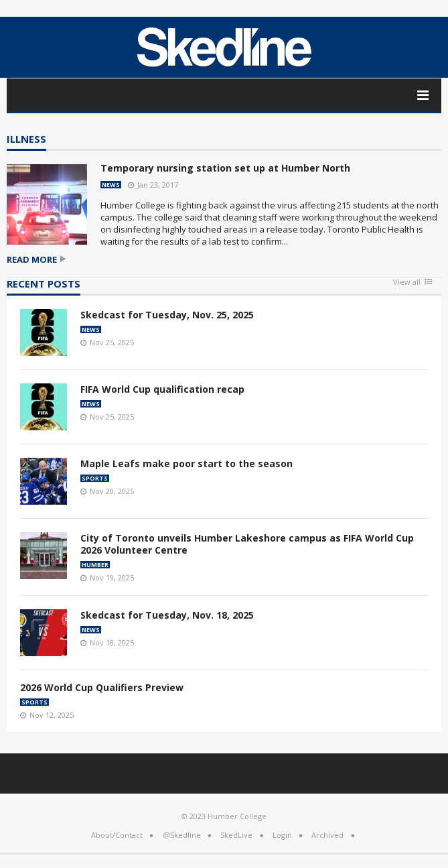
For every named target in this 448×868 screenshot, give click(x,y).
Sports (95, 478)
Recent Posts (44, 285)
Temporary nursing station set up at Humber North (225, 168)
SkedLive (236, 835)
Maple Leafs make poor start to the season (186, 463)
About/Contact (117, 835)
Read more (32, 260)
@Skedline (182, 835)
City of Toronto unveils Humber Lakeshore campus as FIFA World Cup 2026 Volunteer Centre (247, 544)
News (111, 185)
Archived (327, 835)
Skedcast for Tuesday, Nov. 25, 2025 (167, 315)
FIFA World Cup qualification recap (162, 389)
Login (282, 835)
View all (407, 283)
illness (26, 140)
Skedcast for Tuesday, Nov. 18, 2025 (167, 615)
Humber (95, 565)
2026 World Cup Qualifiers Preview (102, 687)
